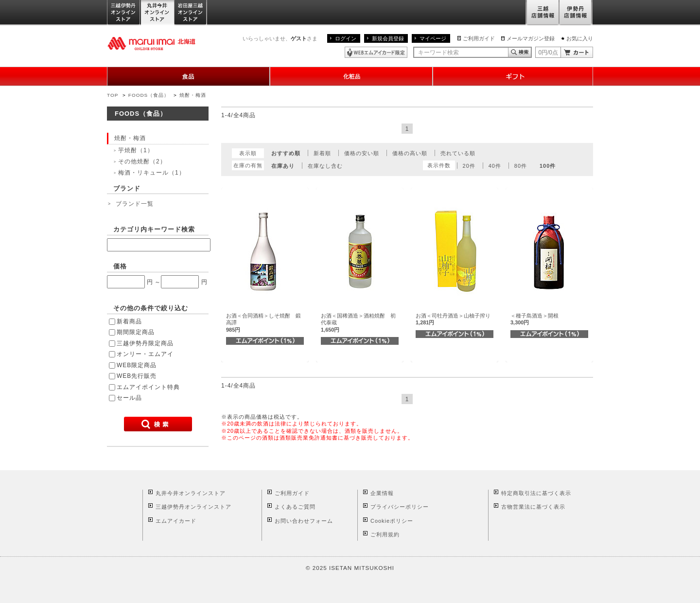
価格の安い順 (362, 153)
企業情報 (382, 493)
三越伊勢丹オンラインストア (124, 13)
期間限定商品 (136, 332)
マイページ (433, 38)
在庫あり (283, 166)
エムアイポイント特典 (148, 387)
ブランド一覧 (135, 204)
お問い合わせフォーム (304, 521)
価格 (120, 266)
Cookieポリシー (392, 521)
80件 (521, 166)
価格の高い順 (410, 153)
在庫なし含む (325, 166)
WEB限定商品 (137, 365)
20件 (469, 166)
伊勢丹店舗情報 (576, 13)
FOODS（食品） (149, 95)
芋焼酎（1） (136, 150)
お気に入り (580, 38)
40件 (495, 166)
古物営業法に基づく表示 (533, 507)
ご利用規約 (385, 534)
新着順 (322, 153)
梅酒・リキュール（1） (152, 173)
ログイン (346, 38)
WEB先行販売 (137, 376)
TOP (113, 95)
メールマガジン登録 (531, 38)
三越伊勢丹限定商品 (145, 343)
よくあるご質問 (295, 507)
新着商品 (129, 321)
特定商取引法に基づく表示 (536, 493)
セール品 (129, 398)
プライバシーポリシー (400, 507)
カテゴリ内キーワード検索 (154, 229)
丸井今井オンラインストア (157, 13)
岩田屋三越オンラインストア (191, 13)
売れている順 (458, 153)
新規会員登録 (388, 38)
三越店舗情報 (542, 13)
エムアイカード (176, 521)
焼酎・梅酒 (193, 95)
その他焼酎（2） (142, 161)
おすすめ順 (286, 153)
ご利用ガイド (479, 38)
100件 (548, 166)
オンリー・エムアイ (145, 354)
